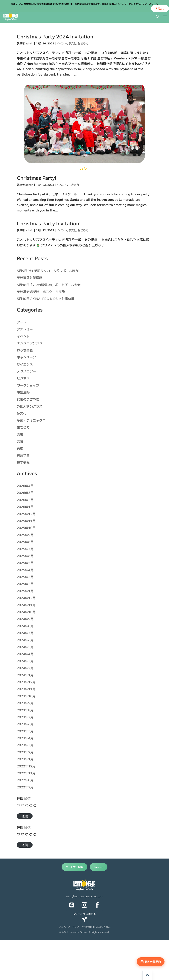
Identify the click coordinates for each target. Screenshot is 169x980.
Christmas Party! (37, 178)
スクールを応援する (84, 914)
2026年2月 (25, 500)
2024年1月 (25, 675)
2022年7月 (25, 787)
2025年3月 (25, 577)
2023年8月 (25, 710)
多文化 (72, 43)
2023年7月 (25, 717)
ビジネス (23, 378)
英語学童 (23, 455)
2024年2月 (25, 668)
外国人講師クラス (30, 406)
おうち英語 (25, 350)
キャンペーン (26, 357)
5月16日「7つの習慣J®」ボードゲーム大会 (49, 285)
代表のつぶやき (28, 399)
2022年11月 (26, 773)
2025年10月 (26, 528)
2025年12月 (26, 514)
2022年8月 (25, 780)
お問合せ (160, 8)
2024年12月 (26, 598)
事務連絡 (23, 392)
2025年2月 (25, 584)
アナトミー (25, 329)
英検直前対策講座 (30, 278)
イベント (62, 43)
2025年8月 (25, 542)
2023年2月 (25, 752)
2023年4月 (25, 738)
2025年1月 (25, 591)
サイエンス (25, 364)
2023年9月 (25, 703)
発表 (20, 434)
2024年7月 (25, 633)
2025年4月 (25, 570)
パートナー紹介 (74, 867)
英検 (20, 448)
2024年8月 (25, 626)
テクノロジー (26, 371)
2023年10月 (26, 696)
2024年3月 (25, 661)
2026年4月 (25, 486)
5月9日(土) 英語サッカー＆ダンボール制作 (48, 271)
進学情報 (23, 462)
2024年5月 (25, 647)
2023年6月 (25, 724)
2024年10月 (26, 612)
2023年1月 (25, 759)
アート (22, 322)
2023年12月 (26, 682)
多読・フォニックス (31, 420)
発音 (20, 441)
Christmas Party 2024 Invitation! (56, 36)
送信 (25, 816)
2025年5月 (25, 563)
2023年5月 (25, 731)
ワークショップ (28, 385)
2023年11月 (26, 689)
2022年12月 (26, 766)
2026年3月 (25, 493)
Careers (99, 867)
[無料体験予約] (151, 962)
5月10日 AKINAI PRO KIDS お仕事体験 (46, 299)
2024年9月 (25, 619)
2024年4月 (25, 654)
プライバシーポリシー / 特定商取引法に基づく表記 (84, 927)
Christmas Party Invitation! (49, 223)
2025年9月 (25, 535)
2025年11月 (26, 521)
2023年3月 (25, 745)
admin (29, 43)
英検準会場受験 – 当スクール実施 (41, 292)
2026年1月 (25, 507)
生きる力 (83, 43)
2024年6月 (25, 640)
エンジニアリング (30, 343)
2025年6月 (25, 556)
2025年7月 (25, 549)
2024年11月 (26, 605)
